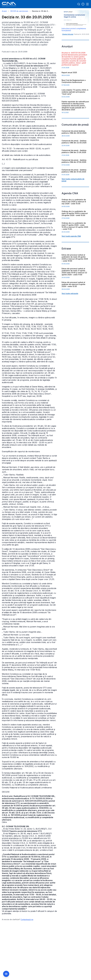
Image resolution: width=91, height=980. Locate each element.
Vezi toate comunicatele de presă (73, 180)
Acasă (4, 11)
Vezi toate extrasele (70, 293)
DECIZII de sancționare (19, 11)
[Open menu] (87, 4)
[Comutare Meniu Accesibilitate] (6, 974)
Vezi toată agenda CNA (71, 236)
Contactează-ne (27, 919)
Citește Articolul (68, 34)
